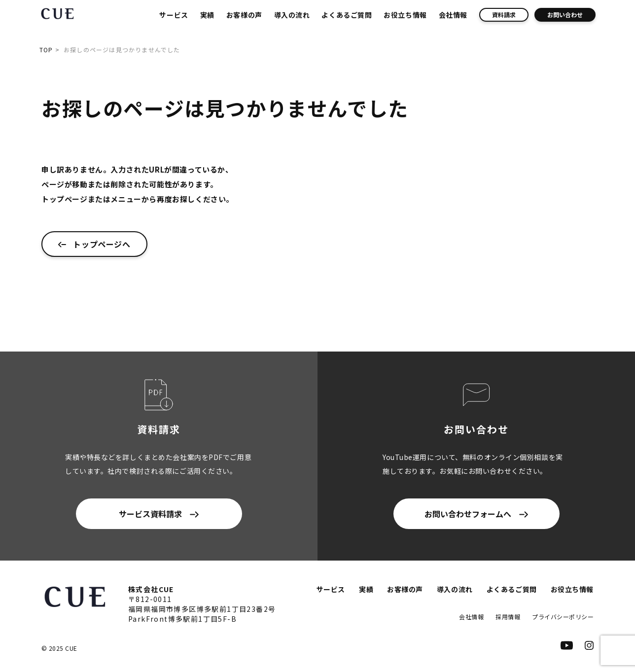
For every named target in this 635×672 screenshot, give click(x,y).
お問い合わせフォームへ (468, 514)
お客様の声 (244, 15)
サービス (174, 15)
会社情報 (453, 15)
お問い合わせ (565, 15)
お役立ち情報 (405, 15)
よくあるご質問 (347, 15)
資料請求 (504, 15)
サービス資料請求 (150, 514)
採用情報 (508, 617)
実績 (207, 15)
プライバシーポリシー (563, 617)
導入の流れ (292, 15)
